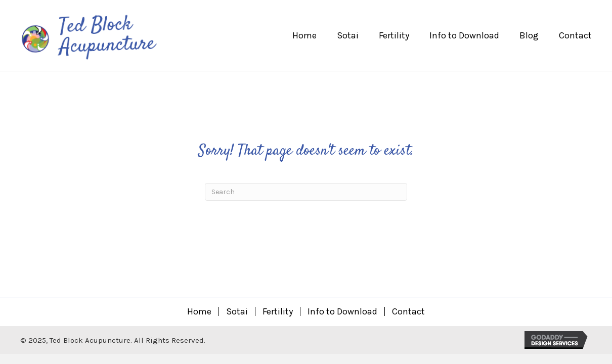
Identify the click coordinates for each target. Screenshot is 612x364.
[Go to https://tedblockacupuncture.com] (122, 35)
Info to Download (342, 311)
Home (199, 311)
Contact (408, 311)
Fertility (278, 311)
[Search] (306, 192)
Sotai (237, 311)
